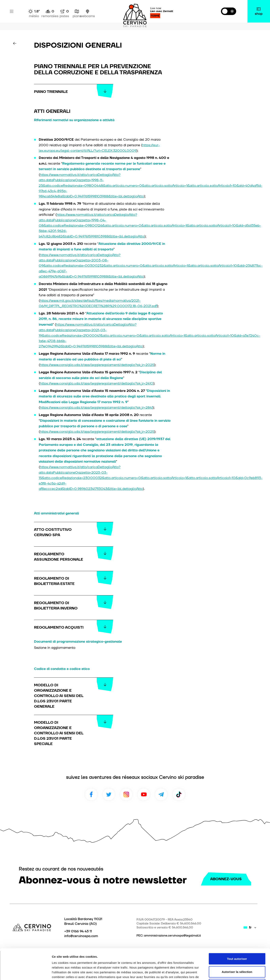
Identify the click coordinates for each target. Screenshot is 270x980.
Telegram (161, 794)
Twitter (109, 794)
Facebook (91, 794)
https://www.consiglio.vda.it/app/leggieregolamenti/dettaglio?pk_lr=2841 (96, 407)
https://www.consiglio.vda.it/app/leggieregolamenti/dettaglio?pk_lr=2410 (97, 383)
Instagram (126, 794)
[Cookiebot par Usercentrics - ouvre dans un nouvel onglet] (26, 972)
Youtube (144, 794)
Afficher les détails (218, 972)
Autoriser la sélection (237, 941)
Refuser (237, 954)
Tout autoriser (237, 928)
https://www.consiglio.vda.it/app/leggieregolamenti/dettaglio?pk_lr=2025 (97, 365)
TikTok (179, 794)
